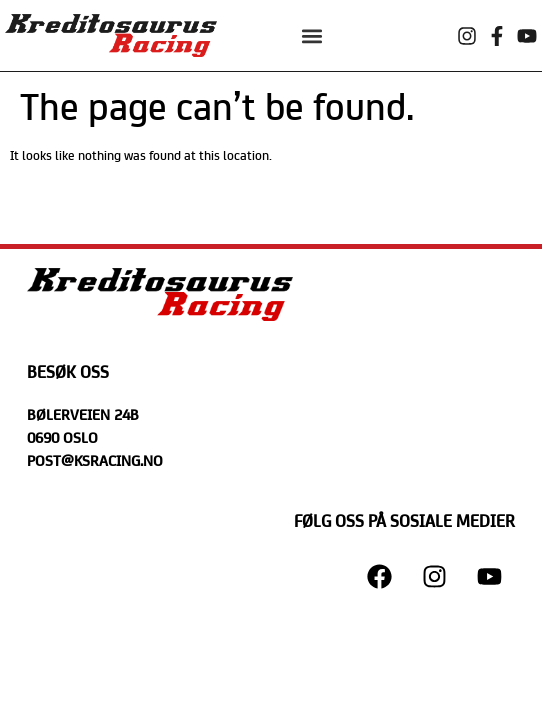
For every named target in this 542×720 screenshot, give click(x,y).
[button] (311, 35)
